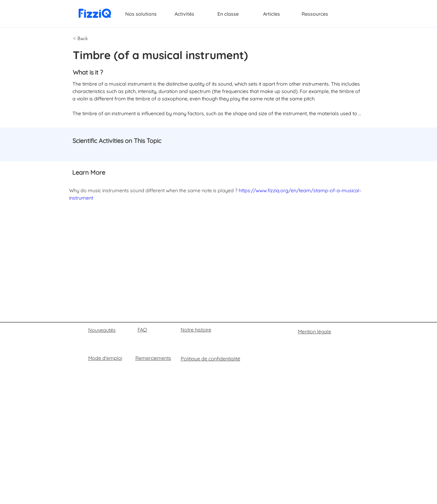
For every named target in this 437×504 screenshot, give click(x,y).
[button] (93, 39)
